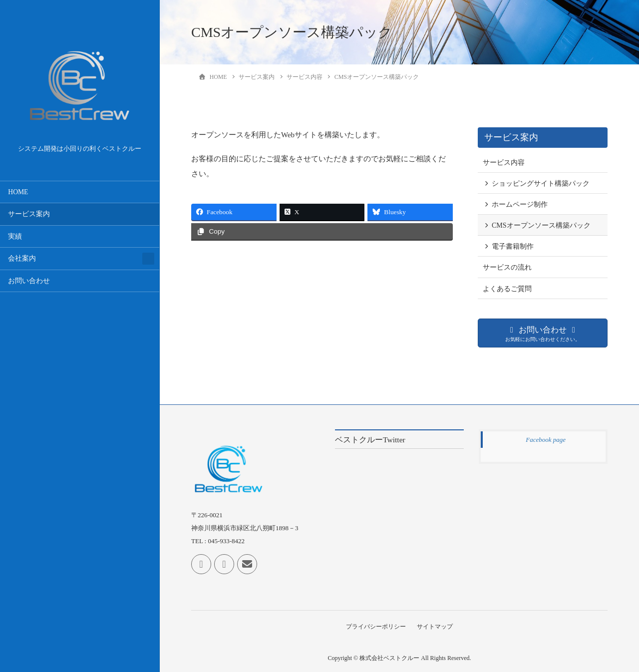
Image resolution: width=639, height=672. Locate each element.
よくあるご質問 (507, 289)
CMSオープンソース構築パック (541, 225)
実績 (15, 236)
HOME (18, 192)
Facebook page (546, 440)
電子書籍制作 (513, 246)
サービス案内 (29, 214)
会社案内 (22, 258)
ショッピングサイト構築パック (541, 183)
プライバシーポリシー (375, 626)
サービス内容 (504, 163)
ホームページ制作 (520, 204)
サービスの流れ (507, 267)
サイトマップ (436, 626)
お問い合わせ (29, 281)
